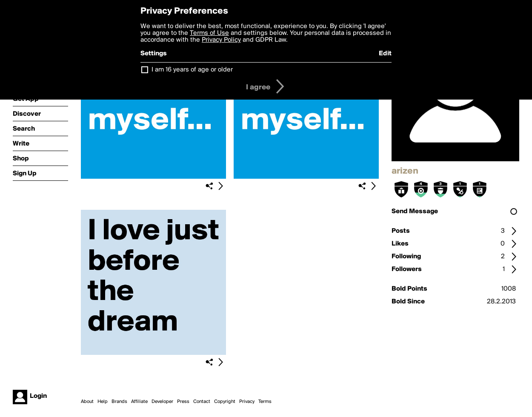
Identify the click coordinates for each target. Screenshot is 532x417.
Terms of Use (209, 33)
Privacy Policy (221, 40)
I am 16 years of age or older (192, 70)
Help (103, 402)
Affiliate (139, 402)
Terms (265, 402)
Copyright (225, 402)
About (87, 402)
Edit (385, 54)
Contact (202, 402)
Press (183, 402)
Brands (119, 402)
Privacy (247, 402)
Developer (162, 402)
